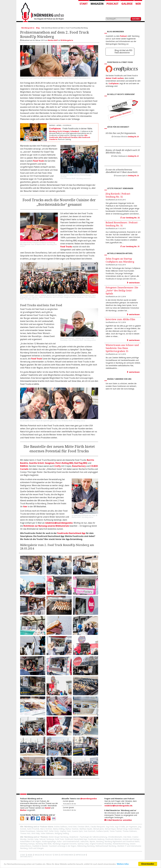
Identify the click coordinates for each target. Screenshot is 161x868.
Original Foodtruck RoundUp (101, 844)
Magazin (97, 4)
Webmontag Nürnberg (86, 846)
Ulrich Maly (36, 833)
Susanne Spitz (77, 831)
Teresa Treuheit (116, 831)
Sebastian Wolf (42, 831)
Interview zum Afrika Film (120, 319)
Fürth (60, 131)
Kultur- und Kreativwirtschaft (68, 841)
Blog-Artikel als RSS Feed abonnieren (123, 51)
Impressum (80, 855)
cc (89, 179)
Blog (38, 28)
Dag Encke (110, 827)
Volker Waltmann (47, 833)
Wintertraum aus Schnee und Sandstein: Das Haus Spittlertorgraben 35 (122, 348)
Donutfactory (79, 466)
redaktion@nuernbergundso (59, 523)
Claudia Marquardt (98, 827)
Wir (138, 4)
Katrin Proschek (33, 829)
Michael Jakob (98, 829)
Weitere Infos (123, 864)
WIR (56, 855)
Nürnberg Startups (27, 844)
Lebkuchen (84, 841)
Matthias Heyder (86, 829)
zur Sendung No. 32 (130, 218)
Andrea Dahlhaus (61, 827)
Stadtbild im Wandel (40, 846)
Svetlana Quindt (102, 831)
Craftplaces (55, 129)
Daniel (48, 808)
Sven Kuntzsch (89, 831)
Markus (23, 810)
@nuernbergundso (89, 799)
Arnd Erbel (72, 827)
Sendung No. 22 (133, 156)
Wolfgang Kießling (62, 833)
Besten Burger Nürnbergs (59, 837)
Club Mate (127, 837)
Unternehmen (67, 855)
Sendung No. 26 (133, 137)
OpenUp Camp (83, 844)
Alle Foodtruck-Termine (68, 137)
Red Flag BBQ (81, 463)
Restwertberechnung (121, 844)
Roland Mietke (134, 829)
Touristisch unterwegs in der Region (62, 846)
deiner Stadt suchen (115, 78)
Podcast (112, 4)
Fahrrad (42, 839)
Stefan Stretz (54, 831)
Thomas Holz (25, 833)
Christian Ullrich (83, 827)
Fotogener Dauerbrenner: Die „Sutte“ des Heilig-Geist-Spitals (122, 291)
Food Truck (38, 161)
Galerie (127, 4)
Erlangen (66, 131)
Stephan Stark (65, 831)
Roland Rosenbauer (28, 831)
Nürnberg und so (28, 28)
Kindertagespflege (49, 841)
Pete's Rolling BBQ (64, 463)
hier (25, 507)
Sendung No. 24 (133, 176)
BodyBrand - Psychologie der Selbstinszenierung (88, 837)
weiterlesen (133, 283)
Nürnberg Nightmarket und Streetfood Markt (122, 841)
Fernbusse (50, 839)
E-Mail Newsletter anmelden (118, 820)
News (30, 855)
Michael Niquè (110, 829)
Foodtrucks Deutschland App (71, 533)
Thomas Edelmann (130, 831)
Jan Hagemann (132, 827)
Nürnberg (53, 131)
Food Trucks (66, 247)
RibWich (24, 466)
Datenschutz (26, 857)
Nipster (92, 841)
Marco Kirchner (46, 829)
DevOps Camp (33, 839)
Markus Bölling (59, 829)
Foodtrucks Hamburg (96, 839)
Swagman (50, 463)
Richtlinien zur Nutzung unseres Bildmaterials (46, 526)
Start (84, 4)
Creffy (57, 466)
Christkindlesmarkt (115, 837)
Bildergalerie (67, 40)
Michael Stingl (122, 829)
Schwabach (75, 131)
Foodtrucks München (113, 839)
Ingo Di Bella (120, 827)
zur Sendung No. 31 (130, 246)
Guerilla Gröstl (36, 463)
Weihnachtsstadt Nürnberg (106, 846)
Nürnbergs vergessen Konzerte (65, 844)
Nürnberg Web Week (44, 844)
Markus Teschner (72, 829)
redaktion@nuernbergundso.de (118, 806)
